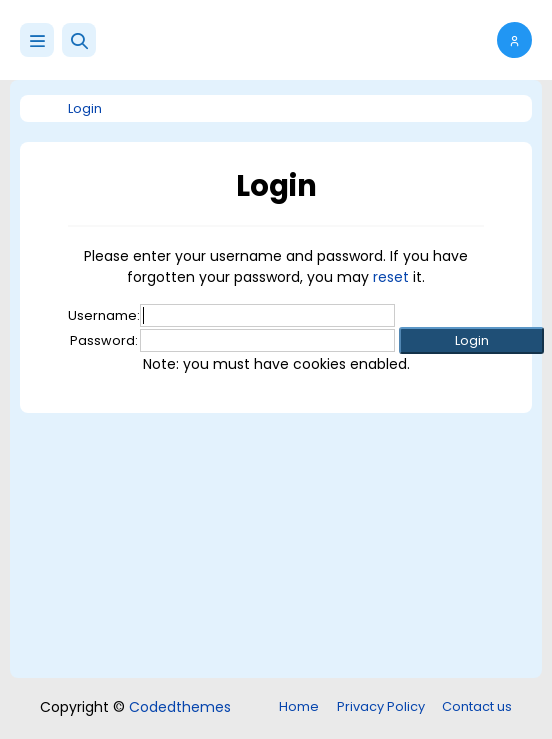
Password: (104, 340)
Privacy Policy (381, 706)
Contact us (477, 706)
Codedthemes (180, 707)
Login (85, 108)
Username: (104, 315)
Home (299, 706)
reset (391, 277)
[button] (79, 40)
